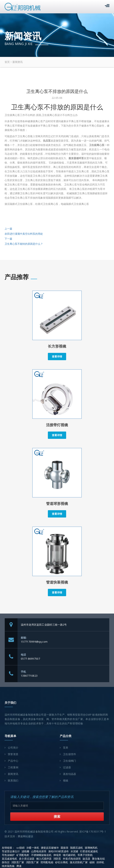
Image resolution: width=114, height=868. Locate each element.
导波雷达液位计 (11, 851)
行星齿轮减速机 (89, 851)
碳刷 (92, 862)
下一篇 (8, 239)
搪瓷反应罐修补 (50, 848)
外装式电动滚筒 (72, 859)
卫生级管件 (70, 754)
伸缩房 (57, 855)
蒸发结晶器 (70, 774)
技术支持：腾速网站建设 (19, 836)
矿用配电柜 (23, 855)
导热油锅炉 (8, 855)
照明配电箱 (47, 862)
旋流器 (86, 859)
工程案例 (13, 767)
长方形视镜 (57, 346)
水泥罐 (74, 851)
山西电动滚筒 (39, 851)
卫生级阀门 (70, 761)
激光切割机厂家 (79, 862)
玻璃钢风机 (91, 848)
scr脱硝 (20, 848)
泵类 (66, 748)
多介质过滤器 (27, 859)
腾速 (19, 866)
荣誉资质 (13, 754)
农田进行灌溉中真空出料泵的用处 (24, 234)
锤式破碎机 (69, 855)
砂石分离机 (62, 862)
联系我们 (13, 781)
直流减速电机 (9, 859)
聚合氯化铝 (98, 859)
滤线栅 (25, 851)
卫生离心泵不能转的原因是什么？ (24, 244)
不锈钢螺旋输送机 (41, 855)
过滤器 (67, 767)
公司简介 (13, 748)
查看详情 (57, 356)
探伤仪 (6, 862)
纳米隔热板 (8, 866)
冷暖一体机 (33, 848)
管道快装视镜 (57, 582)
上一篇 (8, 229)
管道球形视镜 (57, 504)
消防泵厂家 (18, 862)
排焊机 (100, 862)
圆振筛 (64, 848)
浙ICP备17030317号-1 (93, 832)
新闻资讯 (18, 62)
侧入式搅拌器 (44, 859)
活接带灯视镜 (57, 425)
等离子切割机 (85, 855)
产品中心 (13, 761)
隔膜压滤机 (77, 848)
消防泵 (57, 859)
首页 (7, 62)
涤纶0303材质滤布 (58, 851)
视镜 (66, 781)
